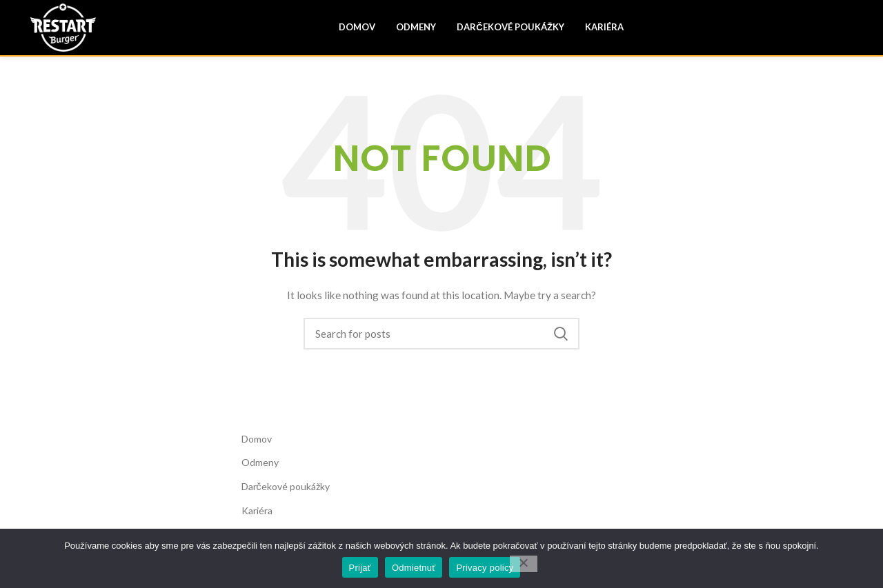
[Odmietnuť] (524, 564)
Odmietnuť (414, 568)
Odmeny (260, 462)
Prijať (360, 568)
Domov (257, 439)
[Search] (441, 334)
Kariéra (257, 510)
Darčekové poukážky (286, 486)
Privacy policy (485, 568)
